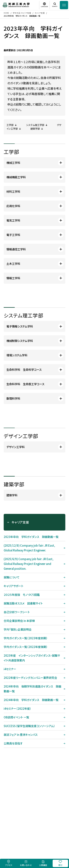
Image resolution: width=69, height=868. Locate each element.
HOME (6, 13)
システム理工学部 (35, 125)
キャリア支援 (40, 13)
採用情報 (15, 837)
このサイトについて (30, 837)
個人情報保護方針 (50, 837)
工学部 (10, 125)
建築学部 (35, 129)
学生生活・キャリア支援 (22, 13)
